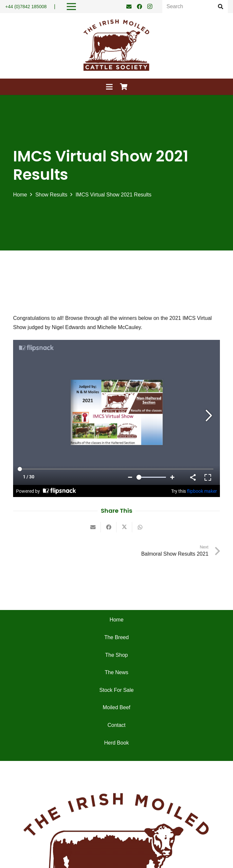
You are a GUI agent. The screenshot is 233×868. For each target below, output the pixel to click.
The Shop (116, 655)
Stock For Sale (117, 690)
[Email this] (93, 527)
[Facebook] (139, 7)
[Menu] (109, 87)
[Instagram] (150, 7)
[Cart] (124, 87)
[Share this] (109, 527)
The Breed (117, 637)
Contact (116, 725)
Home (117, 620)
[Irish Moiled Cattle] (116, 46)
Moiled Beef (117, 707)
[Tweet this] (124, 527)
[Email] (129, 7)
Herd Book (116, 743)
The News (116, 672)
